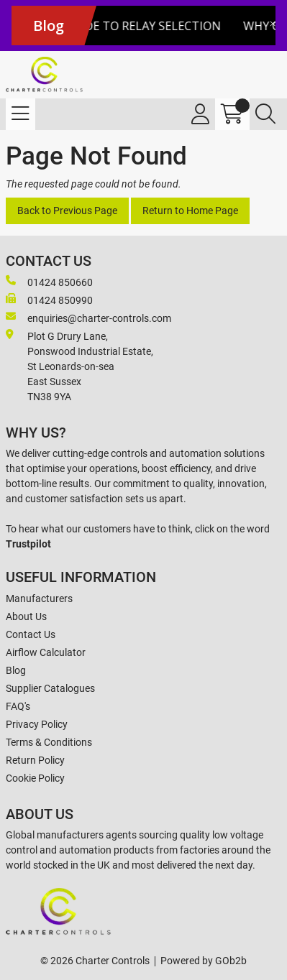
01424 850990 (49, 300)
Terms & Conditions (49, 742)
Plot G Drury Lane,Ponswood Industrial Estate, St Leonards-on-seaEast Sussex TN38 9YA (79, 366)
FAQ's (18, 706)
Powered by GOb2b (204, 961)
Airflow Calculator (46, 652)
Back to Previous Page (67, 211)
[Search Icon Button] (265, 114)
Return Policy (35, 760)
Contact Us (31, 634)
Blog (16, 670)
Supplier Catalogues (50, 688)
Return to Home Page (190, 211)
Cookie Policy (35, 778)
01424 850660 (49, 282)
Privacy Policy (37, 724)
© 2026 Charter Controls (95, 961)
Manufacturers (39, 598)
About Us (26, 616)
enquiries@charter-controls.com (88, 318)
